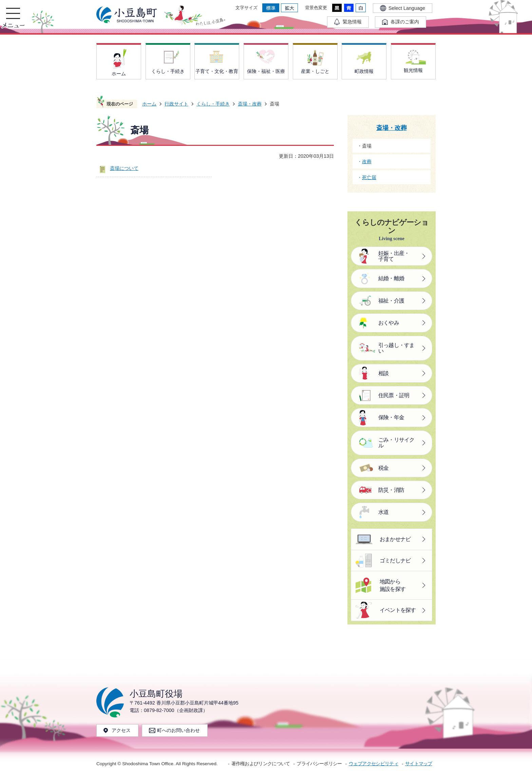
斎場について (124, 168)
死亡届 (369, 177)
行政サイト (176, 104)
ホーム (149, 104)
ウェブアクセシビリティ (374, 764)
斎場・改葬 (250, 104)
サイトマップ (419, 764)
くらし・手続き (213, 104)
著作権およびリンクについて (261, 764)
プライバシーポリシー (319, 764)
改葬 (367, 161)
